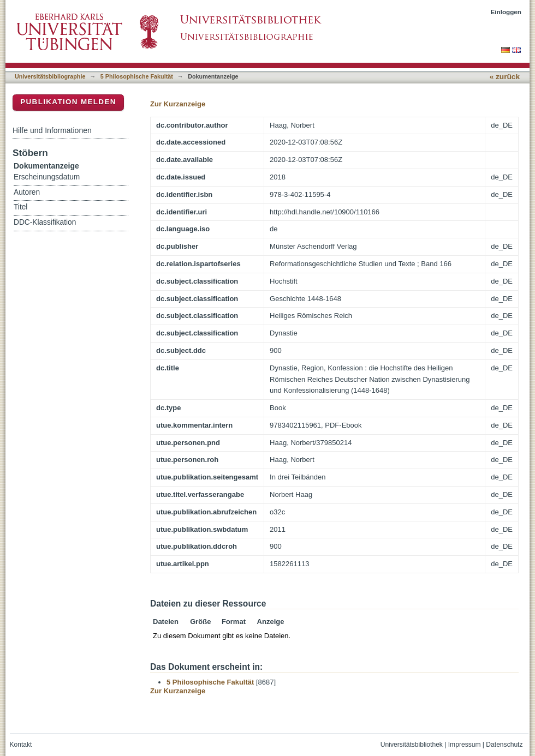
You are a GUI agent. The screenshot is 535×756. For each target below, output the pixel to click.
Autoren (27, 192)
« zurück (505, 77)
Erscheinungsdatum (47, 177)
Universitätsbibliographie (50, 76)
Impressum (465, 745)
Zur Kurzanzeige (178, 104)
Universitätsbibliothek (412, 745)
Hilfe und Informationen (52, 130)
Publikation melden (68, 102)
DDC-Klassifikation (45, 222)
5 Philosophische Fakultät (137, 76)
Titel (20, 207)
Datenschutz (504, 745)
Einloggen (506, 12)
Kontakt (21, 745)
